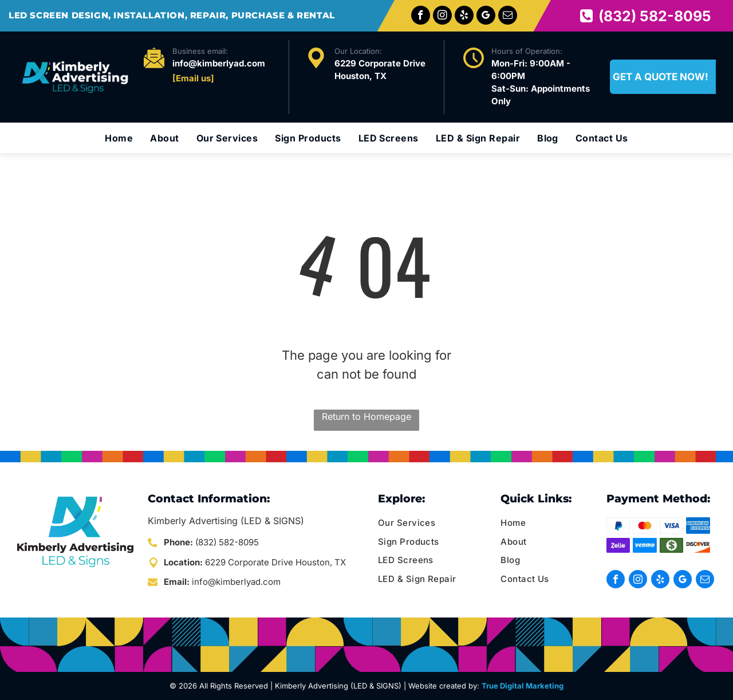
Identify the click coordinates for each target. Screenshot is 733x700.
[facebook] (421, 17)
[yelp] (464, 17)
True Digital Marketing (523, 686)
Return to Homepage (366, 416)
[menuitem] (119, 138)
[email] (508, 17)
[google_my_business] (486, 17)
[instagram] (442, 17)
